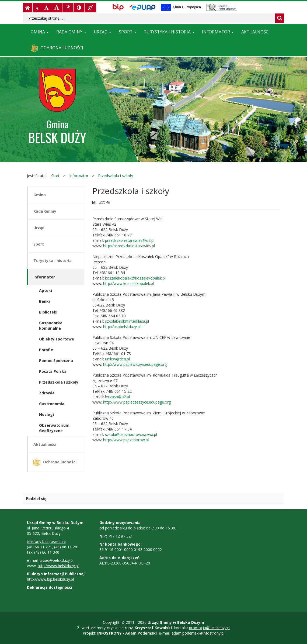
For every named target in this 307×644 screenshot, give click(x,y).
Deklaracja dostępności (50, 587)
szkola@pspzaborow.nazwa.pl (131, 434)
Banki (44, 301)
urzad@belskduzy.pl (57, 560)
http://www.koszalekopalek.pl (128, 283)
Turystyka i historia (169, 32)
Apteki (46, 290)
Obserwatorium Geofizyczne (54, 428)
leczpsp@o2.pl (117, 397)
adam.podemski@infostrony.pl (198, 633)
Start (55, 176)
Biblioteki (48, 312)
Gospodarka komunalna (51, 326)
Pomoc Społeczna (56, 361)
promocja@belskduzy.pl (210, 628)
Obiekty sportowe (57, 339)
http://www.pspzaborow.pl (126, 440)
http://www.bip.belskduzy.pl (50, 579)
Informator (218, 32)
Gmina (40, 32)
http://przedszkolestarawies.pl (128, 246)
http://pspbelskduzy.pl (122, 327)
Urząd (102, 32)
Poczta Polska (53, 371)
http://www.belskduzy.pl (58, 566)
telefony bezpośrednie (46, 541)
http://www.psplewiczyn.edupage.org (135, 364)
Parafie (46, 350)
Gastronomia (52, 404)
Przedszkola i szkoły (116, 176)
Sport (128, 32)
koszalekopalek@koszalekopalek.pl (135, 278)
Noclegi (46, 414)
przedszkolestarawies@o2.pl (130, 240)
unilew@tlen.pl (117, 359)
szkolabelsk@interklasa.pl (127, 321)
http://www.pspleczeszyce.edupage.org (136, 402)
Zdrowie (47, 393)
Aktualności (256, 32)
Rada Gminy (71, 32)
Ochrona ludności (57, 48)
